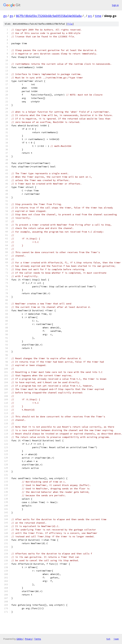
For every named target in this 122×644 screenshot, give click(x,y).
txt (108, 639)
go (5, 16)
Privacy (28, 639)
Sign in (115, 5)
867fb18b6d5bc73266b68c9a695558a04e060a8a (49, 16)
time (98, 16)
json (116, 639)
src (90, 16)
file (70, 24)
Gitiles (20, 639)
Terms (38, 639)
